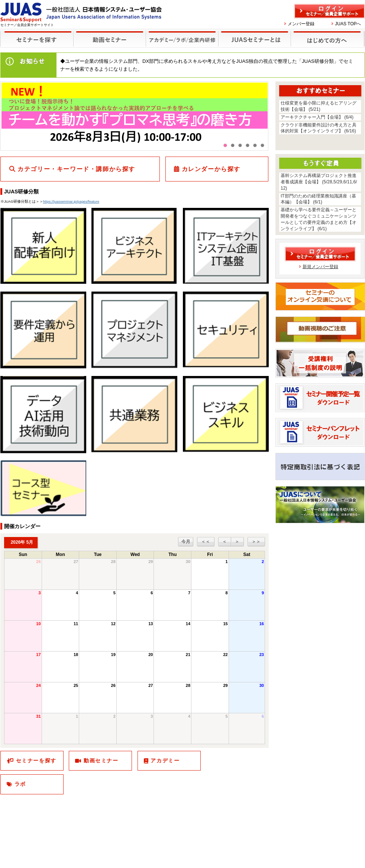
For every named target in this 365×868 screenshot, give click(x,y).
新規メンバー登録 (320, 267)
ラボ (20, 784)
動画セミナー (101, 761)
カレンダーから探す (211, 169)
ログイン (330, 11)
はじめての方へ (327, 34)
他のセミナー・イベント (181, 34)
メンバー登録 (301, 24)
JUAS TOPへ (348, 24)
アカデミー (165, 761)
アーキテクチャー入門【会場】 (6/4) (317, 117)
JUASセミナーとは (254, 34)
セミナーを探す (35, 34)
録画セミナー (110, 38)
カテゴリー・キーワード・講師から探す (76, 169)
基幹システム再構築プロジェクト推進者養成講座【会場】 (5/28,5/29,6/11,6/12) (319, 182)
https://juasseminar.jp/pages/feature (71, 201)
